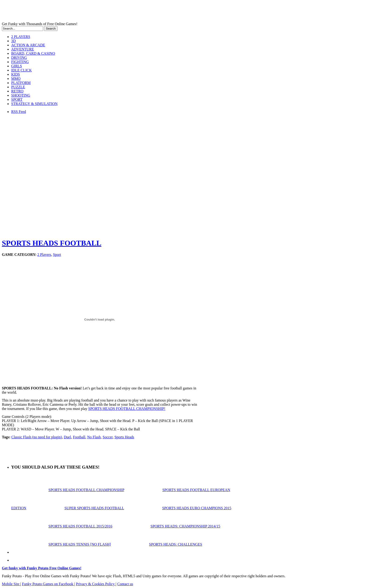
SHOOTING (21, 95)
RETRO (17, 91)
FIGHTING (20, 62)
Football (79, 437)
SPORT (17, 100)
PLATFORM (21, 83)
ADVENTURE (23, 49)
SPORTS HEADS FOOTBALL (52, 243)
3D (14, 41)
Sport (57, 255)
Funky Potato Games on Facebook (48, 584)
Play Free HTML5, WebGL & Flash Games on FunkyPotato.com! (81, 12)
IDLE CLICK (21, 70)
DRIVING (19, 58)
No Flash (94, 437)
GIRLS (17, 66)
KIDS (15, 74)
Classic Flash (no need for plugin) (37, 437)
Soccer (108, 437)
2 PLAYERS (21, 37)
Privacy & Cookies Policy (96, 584)
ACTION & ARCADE (28, 45)
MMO (16, 79)
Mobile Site (11, 584)
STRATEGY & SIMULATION (34, 104)
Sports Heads (124, 437)
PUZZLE (18, 87)
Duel (67, 437)
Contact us (125, 584)
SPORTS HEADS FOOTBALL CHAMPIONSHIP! (127, 409)
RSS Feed (19, 112)
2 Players (44, 255)
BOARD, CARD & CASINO (33, 53)
